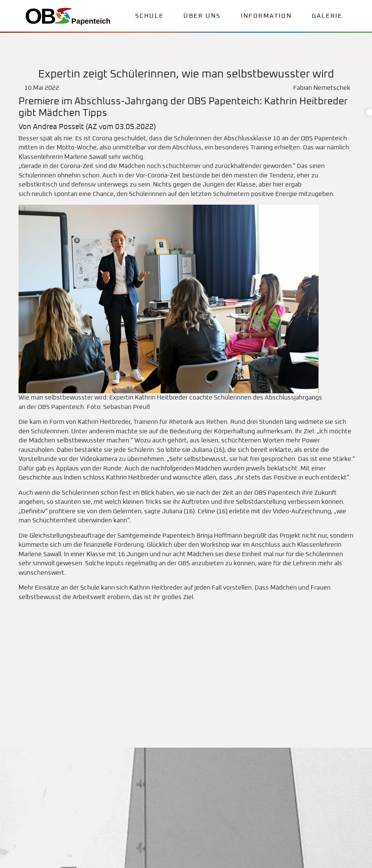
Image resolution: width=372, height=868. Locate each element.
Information (266, 16)
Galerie (327, 16)
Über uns (202, 16)
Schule (149, 16)
